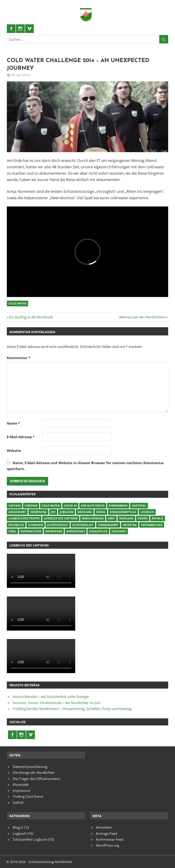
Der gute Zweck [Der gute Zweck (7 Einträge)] (93, 506)
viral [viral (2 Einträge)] (12, 531)
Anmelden (104, 827)
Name (13, 423)
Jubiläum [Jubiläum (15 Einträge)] (67, 512)
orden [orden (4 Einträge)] (143, 518)
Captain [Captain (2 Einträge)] (14, 506)
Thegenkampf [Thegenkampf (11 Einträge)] (108, 525)
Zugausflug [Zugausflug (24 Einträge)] (98, 531)
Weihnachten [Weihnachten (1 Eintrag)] (31, 531)
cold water (17, 303)
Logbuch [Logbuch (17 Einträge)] (147, 512)
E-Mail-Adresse (21, 437)
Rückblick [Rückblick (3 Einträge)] (16, 525)
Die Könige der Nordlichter (34, 772)
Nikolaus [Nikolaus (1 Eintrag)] (126, 518)
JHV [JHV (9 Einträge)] (53, 512)
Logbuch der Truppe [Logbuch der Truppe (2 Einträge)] (24, 518)
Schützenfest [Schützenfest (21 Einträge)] (58, 525)
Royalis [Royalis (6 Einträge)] (158, 518)
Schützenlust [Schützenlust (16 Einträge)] (83, 525)
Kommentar (19, 358)
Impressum (22, 790)
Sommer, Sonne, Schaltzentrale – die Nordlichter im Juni (57, 703)
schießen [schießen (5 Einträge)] (36, 525)
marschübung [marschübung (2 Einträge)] (93, 518)
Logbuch (19, 833)
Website (14, 450)
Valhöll (18, 803)
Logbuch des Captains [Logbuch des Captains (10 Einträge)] (61, 518)
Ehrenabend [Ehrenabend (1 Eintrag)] (118, 506)
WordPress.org (108, 845)
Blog (16, 827)
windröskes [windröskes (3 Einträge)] (76, 531)
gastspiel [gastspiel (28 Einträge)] (139, 506)
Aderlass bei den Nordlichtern (142, 317)
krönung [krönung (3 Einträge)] (85, 512)
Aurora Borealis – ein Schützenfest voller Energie (51, 697)
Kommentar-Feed (110, 839)
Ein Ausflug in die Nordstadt (31, 317)
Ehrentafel (21, 785)
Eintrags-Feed (107, 833)
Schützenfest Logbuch (30, 839)
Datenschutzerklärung (30, 767)
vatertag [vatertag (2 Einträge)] (130, 525)
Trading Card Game (28, 796)
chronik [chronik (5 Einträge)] (31, 506)
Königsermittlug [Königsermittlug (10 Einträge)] (123, 512)
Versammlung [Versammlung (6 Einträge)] (152, 525)
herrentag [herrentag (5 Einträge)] (38, 512)
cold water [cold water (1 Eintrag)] (51, 506)
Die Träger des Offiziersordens (37, 779)
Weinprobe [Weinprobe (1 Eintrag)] (54, 531)
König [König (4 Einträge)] (101, 512)
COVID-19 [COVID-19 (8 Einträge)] (70, 506)
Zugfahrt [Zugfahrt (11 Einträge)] (119, 531)
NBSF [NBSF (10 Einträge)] (111, 518)
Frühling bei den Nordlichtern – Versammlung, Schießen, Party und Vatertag (72, 709)
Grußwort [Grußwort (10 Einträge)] (17, 512)
